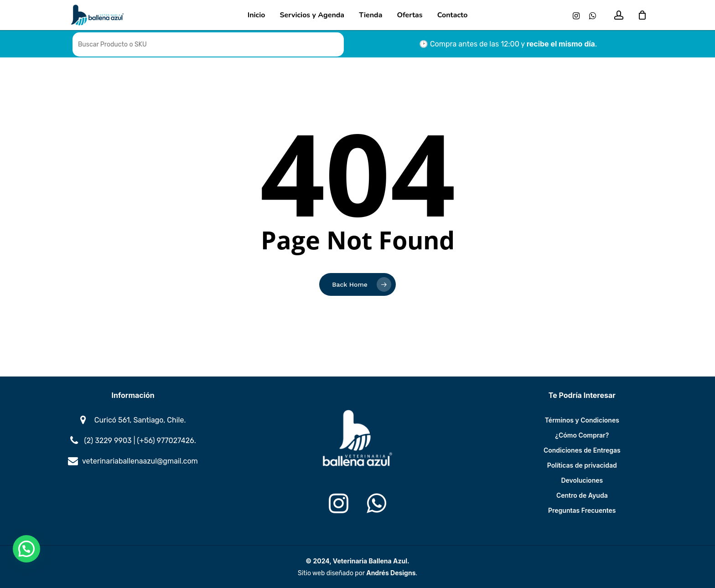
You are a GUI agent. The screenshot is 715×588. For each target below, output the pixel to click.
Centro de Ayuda (582, 495)
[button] (26, 549)
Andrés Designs (391, 573)
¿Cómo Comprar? (582, 435)
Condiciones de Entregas (582, 450)
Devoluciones (582, 480)
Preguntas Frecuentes (582, 510)
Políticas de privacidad (582, 465)
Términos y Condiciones (582, 420)
